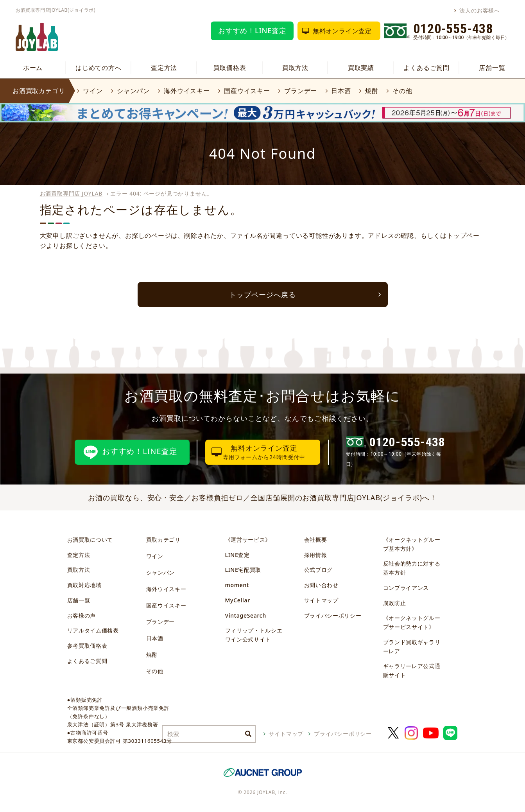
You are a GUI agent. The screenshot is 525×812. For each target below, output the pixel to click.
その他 (402, 91)
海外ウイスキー (187, 91)
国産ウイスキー (247, 91)
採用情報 (316, 555)
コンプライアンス (406, 588)
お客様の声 (82, 615)
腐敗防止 (395, 603)
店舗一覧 (492, 68)
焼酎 (372, 91)
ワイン (93, 91)
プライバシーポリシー (333, 615)
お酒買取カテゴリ (39, 91)
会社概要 (316, 540)
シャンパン (133, 91)
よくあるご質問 (426, 68)
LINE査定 (237, 555)
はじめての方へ (99, 68)
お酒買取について (90, 540)
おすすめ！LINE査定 (252, 31)
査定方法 (164, 68)
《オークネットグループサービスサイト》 (412, 622)
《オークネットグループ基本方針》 (412, 544)
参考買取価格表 (87, 646)
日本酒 (341, 91)
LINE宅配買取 (243, 570)
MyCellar (238, 600)
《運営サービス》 (248, 540)
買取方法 (295, 68)
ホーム (33, 68)
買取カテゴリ (163, 540)
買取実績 (361, 68)
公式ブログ (319, 570)
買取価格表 (230, 68)
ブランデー (301, 91)
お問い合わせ (321, 585)
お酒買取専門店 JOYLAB (71, 193)
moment (237, 585)
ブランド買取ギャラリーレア (412, 647)
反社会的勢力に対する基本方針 (412, 568)
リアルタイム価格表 (93, 630)
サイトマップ (321, 600)
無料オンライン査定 (342, 31)
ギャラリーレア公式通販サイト (412, 670)
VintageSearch (246, 615)
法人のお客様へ (480, 10)
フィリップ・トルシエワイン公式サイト (254, 635)
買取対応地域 (84, 585)
